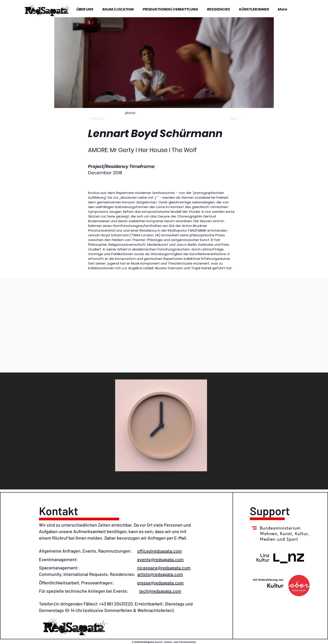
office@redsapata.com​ (160, 551)
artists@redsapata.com (160, 574)
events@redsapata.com (160, 559)
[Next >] (229, 119)
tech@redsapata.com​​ (160, 591)
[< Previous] (99, 119)
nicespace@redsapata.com (164, 568)
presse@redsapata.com (160, 583)
